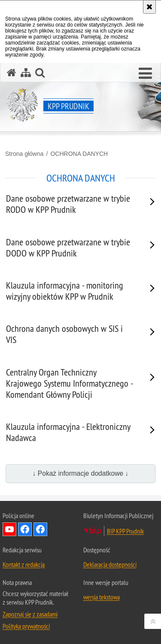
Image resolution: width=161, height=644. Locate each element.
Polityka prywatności (26, 626)
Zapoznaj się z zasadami (30, 614)
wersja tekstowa (102, 597)
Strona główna (24, 154)
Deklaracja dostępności (110, 564)
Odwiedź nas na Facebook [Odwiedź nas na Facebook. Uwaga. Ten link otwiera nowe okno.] (25, 529)
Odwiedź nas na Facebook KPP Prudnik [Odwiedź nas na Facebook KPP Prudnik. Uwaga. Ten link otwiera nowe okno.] (40, 529)
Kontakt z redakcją (24, 564)
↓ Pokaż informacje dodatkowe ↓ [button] (81, 473)
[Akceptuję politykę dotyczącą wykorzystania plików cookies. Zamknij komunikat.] (149, 7)
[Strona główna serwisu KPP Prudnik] (12, 73)
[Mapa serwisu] (26, 73)
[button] (145, 74)
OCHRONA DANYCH (79, 154)
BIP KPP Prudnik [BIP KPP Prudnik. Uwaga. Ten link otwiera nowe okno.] (125, 531)
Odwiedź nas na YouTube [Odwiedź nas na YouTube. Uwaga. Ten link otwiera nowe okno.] (9, 529)
